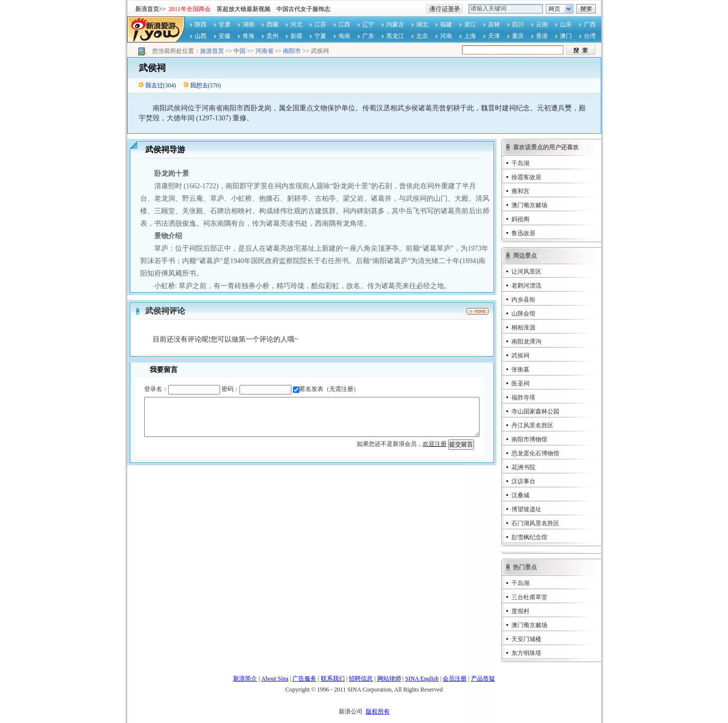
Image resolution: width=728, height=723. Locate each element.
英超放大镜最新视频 (243, 9)
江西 (344, 24)
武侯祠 (520, 356)
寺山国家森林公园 (535, 411)
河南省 (264, 51)
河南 (446, 36)
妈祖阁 (520, 219)
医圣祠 (520, 383)
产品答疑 (483, 679)
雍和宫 (520, 191)
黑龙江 (395, 36)
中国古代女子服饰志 (303, 9)
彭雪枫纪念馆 (529, 537)
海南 (344, 36)
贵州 (272, 36)
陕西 (201, 24)
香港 (542, 36)
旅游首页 (212, 51)
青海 (248, 36)
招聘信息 (361, 679)
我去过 (154, 85)
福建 (446, 24)
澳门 (566, 36)
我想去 (199, 85)
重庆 (518, 36)
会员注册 (455, 679)
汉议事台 (523, 481)
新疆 (296, 36)
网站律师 (389, 679)
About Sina (275, 679)
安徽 (225, 36)
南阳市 (292, 51)
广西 (590, 24)
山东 (566, 24)
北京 (422, 36)
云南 (542, 24)
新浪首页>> (151, 9)
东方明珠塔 (526, 653)
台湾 (590, 36)
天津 (494, 36)
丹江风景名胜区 (532, 425)
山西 (201, 36)
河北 (296, 24)
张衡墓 (520, 369)
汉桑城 (520, 495)
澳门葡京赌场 (529, 205)
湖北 (422, 24)
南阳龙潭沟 (526, 342)
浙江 (470, 24)
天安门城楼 (526, 639)
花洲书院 (523, 467)
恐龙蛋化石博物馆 (535, 453)
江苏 (320, 24)
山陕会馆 (523, 314)
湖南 (248, 24)
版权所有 (378, 712)
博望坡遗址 (526, 509)
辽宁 (368, 24)
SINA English (422, 679)
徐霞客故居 (526, 177)
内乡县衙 (523, 300)
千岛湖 (520, 163)
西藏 (272, 24)
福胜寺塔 (523, 397)
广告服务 (304, 679)
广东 (368, 36)
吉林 (494, 24)
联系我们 (333, 679)
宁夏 (320, 36)
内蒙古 (395, 24)
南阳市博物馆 (529, 439)
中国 (240, 51)
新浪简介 (245, 679)
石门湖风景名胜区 (535, 523)
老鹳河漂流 (526, 286)
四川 (518, 24)
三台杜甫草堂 (529, 597)
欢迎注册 (435, 444)
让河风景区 (526, 272)
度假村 (520, 611)
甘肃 (225, 24)
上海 (470, 36)
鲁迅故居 (523, 233)
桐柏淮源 (523, 328)
